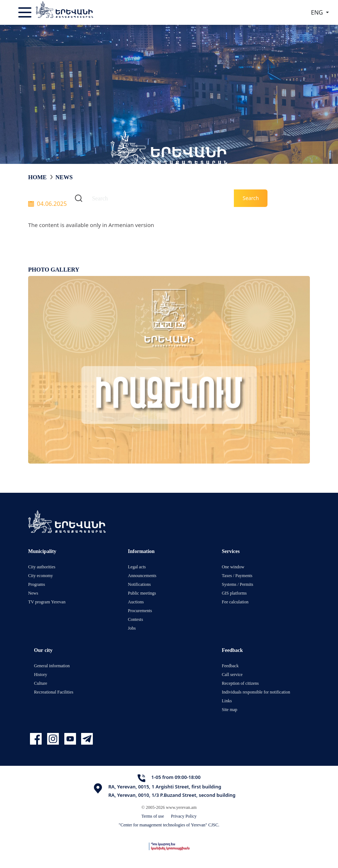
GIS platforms (234, 593)
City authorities (42, 567)
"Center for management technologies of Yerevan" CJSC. (169, 825)
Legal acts (137, 567)
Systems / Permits (238, 584)
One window (233, 567)
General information (52, 666)
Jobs (132, 628)
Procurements (140, 610)
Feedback (230, 666)
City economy (41, 575)
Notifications (139, 584)
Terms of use (153, 816)
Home (37, 177)
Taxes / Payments (237, 575)
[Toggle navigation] (26, 12)
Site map (229, 709)
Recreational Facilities (54, 692)
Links (227, 701)
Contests (135, 619)
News (64, 177)
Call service (232, 674)
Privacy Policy (184, 816)
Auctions (136, 602)
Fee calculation (235, 602)
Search (251, 198)
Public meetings (142, 593)
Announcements (142, 575)
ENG (318, 12)
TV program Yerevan (47, 602)
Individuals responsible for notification (256, 692)
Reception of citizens (240, 683)
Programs (37, 584)
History (41, 674)
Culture (41, 683)
